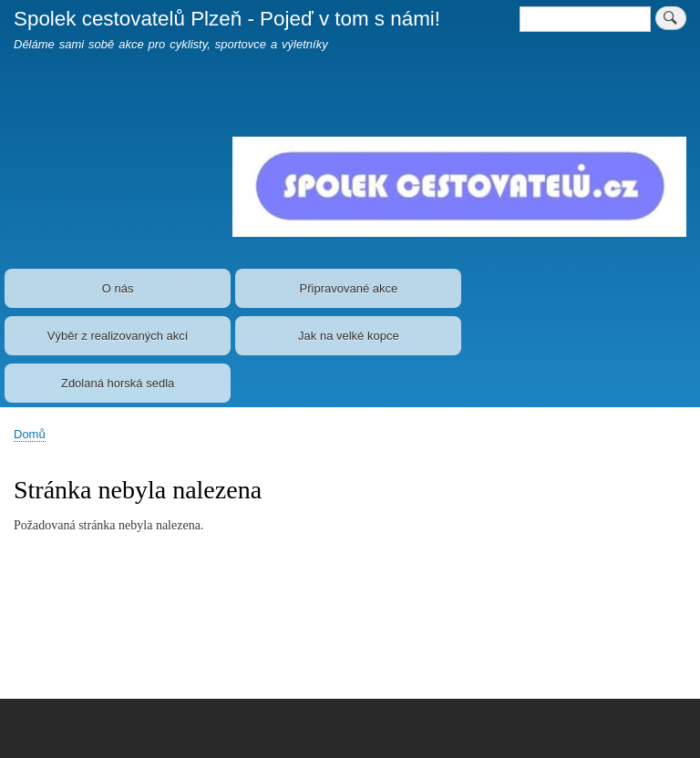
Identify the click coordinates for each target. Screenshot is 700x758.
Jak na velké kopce (349, 336)
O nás (118, 288)
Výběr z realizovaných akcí (118, 336)
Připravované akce (349, 288)
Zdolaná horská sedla (118, 383)
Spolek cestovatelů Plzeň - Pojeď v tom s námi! (227, 19)
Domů (30, 434)
